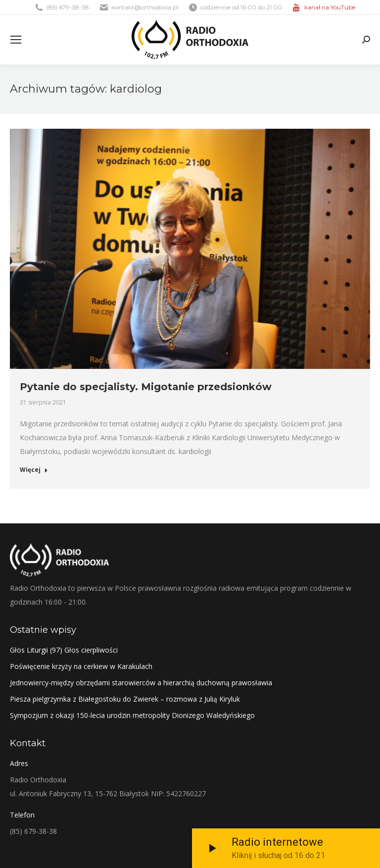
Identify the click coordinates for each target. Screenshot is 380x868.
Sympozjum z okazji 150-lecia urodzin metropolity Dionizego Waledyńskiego (132, 715)
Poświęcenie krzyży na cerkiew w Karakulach (81, 666)
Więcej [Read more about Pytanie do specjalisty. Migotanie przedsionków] (34, 470)
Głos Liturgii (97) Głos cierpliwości (64, 650)
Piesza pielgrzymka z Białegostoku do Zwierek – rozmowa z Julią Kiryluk (125, 699)
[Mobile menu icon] (16, 40)
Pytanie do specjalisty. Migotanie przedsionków (146, 387)
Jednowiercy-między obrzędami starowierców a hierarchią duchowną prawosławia (141, 683)
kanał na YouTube (330, 7)
